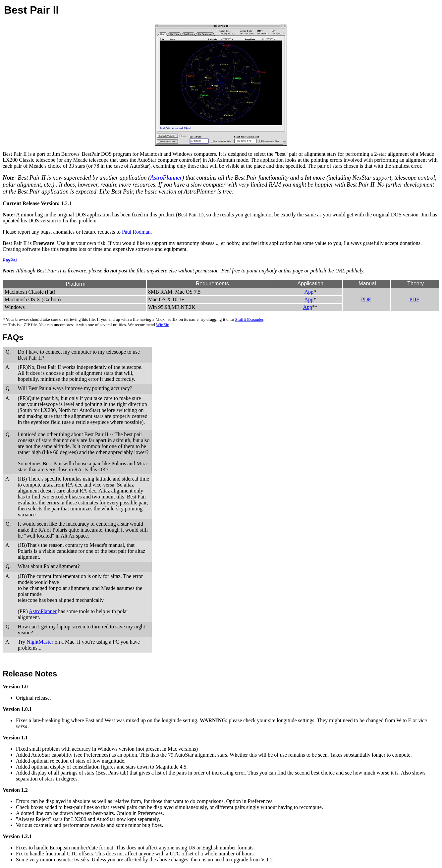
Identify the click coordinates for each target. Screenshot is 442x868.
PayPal (10, 260)
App (309, 292)
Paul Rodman (136, 232)
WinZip (163, 325)
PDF (366, 299)
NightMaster (40, 642)
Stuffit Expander (249, 319)
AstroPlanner (166, 178)
